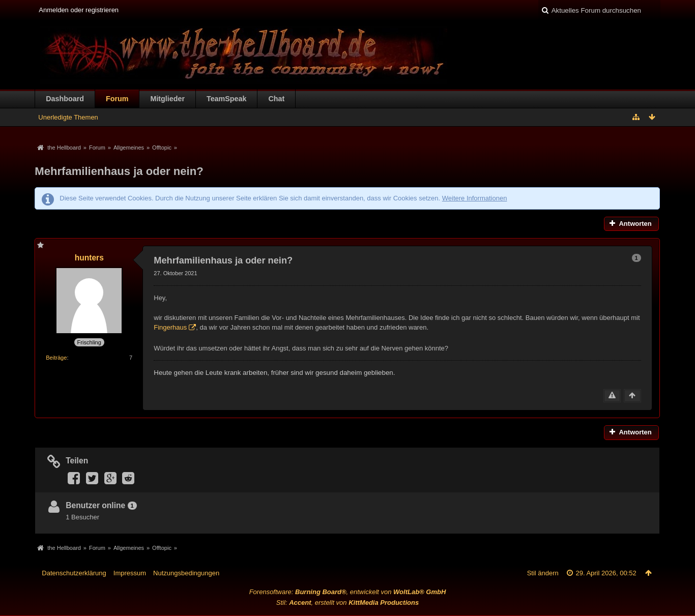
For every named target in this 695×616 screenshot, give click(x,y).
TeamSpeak (226, 99)
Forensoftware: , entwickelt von (348, 592)
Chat (276, 99)
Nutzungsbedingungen (186, 573)
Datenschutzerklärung (74, 573)
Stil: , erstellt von (347, 603)
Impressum (130, 573)
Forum (117, 99)
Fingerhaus (170, 327)
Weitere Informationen (475, 198)
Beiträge (56, 358)
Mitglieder (167, 99)
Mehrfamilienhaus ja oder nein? (119, 171)
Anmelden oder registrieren (79, 10)
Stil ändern (543, 573)
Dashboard (65, 99)
